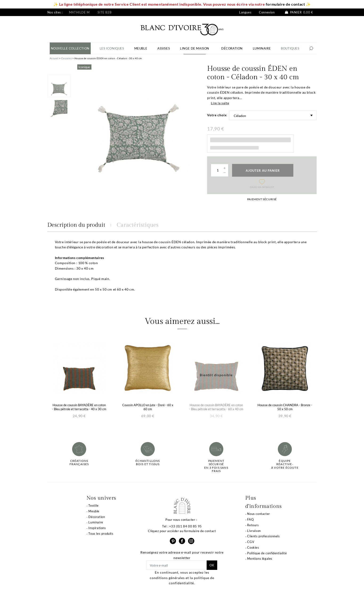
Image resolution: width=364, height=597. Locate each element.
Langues (245, 12)
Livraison (254, 531)
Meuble (94, 511)
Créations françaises (79, 463)
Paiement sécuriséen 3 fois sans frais (216, 466)
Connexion (267, 12)
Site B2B (104, 12)
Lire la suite (220, 103)
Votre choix (217, 115)
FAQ (250, 519)
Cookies (253, 547)
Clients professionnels (263, 536)
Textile (93, 505)
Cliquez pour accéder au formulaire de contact (182, 531)
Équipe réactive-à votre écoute (285, 464)
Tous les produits (101, 534)
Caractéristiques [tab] (138, 225)
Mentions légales (260, 559)
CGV (251, 542)
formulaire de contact (285, 4)
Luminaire (96, 522)
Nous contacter (258, 514)
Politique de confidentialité (267, 553)
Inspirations (97, 528)
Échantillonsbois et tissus (148, 463)
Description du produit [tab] (76, 225)
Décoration (97, 517)
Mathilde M (79, 12)
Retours (253, 525)
